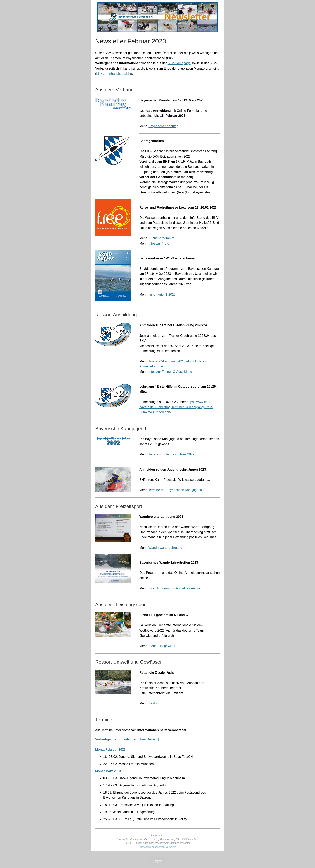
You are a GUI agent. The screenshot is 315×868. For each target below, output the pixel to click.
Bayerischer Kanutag (163, 126)
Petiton (153, 703)
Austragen (144, 847)
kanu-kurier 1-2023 (162, 294)
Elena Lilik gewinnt (162, 646)
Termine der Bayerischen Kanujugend (175, 490)
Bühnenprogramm (161, 238)
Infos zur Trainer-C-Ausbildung (170, 372)
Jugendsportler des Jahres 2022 (171, 454)
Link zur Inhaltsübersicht (114, 74)
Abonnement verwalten (164, 847)
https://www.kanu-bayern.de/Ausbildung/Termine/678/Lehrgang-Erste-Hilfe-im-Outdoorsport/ (176, 407)
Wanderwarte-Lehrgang (165, 548)
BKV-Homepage (179, 63)
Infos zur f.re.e (159, 243)
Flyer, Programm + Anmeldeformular (174, 588)
